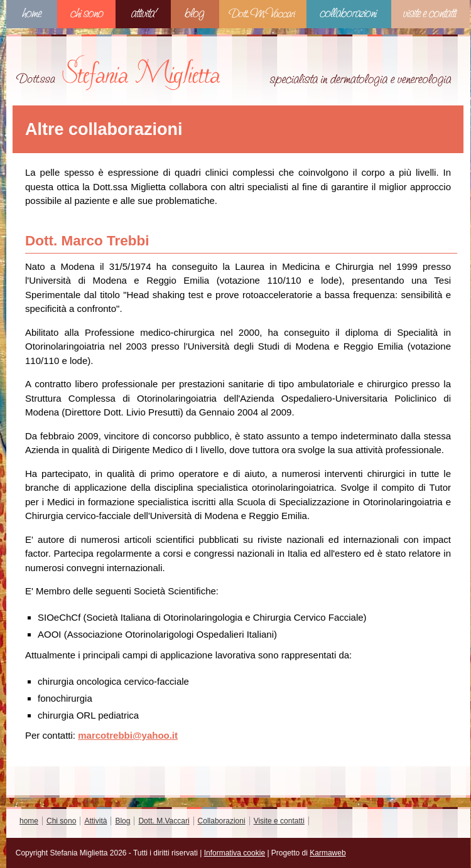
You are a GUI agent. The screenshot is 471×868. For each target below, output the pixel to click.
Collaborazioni (349, 14)
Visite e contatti (430, 14)
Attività (143, 14)
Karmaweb (328, 853)
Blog (195, 14)
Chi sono (86, 14)
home (32, 14)
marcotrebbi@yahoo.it (128, 735)
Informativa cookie (235, 853)
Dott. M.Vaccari (263, 14)
